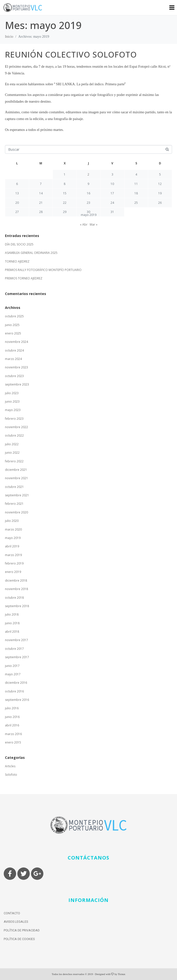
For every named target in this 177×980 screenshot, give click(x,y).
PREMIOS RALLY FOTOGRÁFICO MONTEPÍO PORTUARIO (43, 270)
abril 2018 (12, 632)
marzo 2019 (13, 555)
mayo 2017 (13, 674)
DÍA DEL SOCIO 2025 (19, 244)
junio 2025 (12, 325)
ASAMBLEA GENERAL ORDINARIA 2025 (31, 253)
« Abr (84, 224)
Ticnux (121, 974)
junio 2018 (12, 623)
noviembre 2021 (16, 478)
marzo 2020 (13, 529)
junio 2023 (12, 401)
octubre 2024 (14, 350)
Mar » (94, 224)
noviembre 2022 (16, 427)
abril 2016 (12, 725)
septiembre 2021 (17, 495)
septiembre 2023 (17, 384)
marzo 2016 (13, 734)
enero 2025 (13, 333)
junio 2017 (12, 666)
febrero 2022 (14, 461)
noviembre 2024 (16, 342)
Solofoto (11, 775)
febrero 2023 (14, 419)
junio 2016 (12, 717)
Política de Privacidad (22, 930)
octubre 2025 (14, 316)
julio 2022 (12, 444)
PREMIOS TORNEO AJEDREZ (24, 278)
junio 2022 (12, 453)
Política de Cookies (19, 939)
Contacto (12, 913)
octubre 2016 (14, 691)
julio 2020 (12, 521)
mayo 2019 (13, 538)
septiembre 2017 (17, 657)
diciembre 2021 (16, 470)
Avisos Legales (16, 922)
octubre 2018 (14, 598)
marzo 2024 (13, 359)
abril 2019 (12, 546)
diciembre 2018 (16, 580)
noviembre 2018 (16, 589)
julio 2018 (12, 614)
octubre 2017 (14, 649)
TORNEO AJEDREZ (17, 261)
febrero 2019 (14, 563)
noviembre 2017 (16, 640)
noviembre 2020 (16, 512)
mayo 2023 (13, 410)
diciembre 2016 (16, 683)
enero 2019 (13, 572)
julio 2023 (12, 393)
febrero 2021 (14, 504)
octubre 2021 (14, 487)
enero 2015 (13, 742)
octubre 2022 (14, 435)
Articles (10, 766)
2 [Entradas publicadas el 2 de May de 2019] (88, 174)
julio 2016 (12, 708)
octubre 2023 (14, 376)
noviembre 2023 (16, 367)
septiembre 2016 (17, 700)
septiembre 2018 (17, 606)
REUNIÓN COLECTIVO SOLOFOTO (71, 54)
